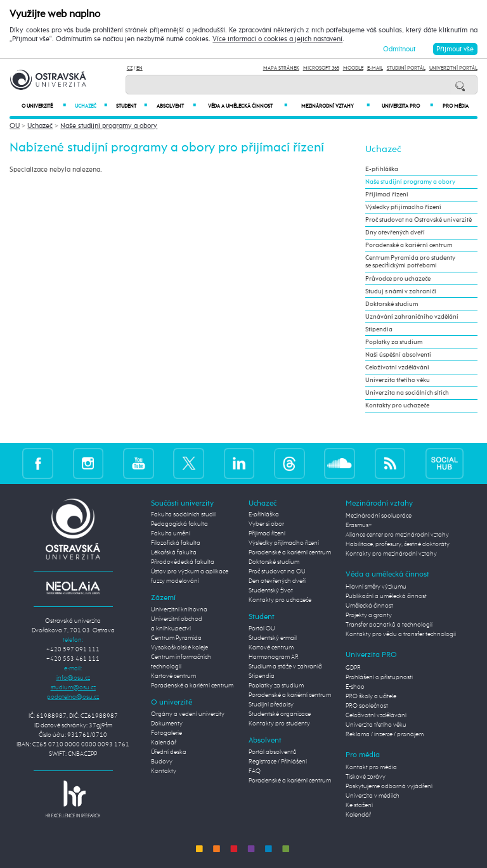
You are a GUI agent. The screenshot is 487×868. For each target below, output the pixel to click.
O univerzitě (44, 106)
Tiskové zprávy (366, 777)
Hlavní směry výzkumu (376, 587)
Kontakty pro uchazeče (397, 405)
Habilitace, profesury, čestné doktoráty (398, 544)
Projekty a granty (369, 615)
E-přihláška (382, 169)
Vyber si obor (266, 524)
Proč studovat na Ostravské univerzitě (419, 220)
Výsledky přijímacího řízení (403, 207)
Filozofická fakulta (176, 543)
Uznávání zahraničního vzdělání (412, 317)
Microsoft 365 (321, 68)
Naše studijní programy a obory (109, 126)
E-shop (355, 687)
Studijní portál (406, 68)
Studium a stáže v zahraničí (285, 667)
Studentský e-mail (273, 638)
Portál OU (262, 629)
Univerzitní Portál (453, 68)
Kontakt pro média (371, 767)
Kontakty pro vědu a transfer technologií (401, 634)
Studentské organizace (280, 714)
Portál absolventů (273, 752)
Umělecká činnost (369, 606)
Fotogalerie (166, 733)
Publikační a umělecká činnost (386, 596)
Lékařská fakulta (174, 552)
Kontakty (164, 771)
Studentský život (271, 590)
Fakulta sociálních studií (183, 514)
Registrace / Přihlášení (278, 762)
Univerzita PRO (408, 106)
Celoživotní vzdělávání (397, 367)
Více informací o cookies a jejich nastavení (277, 39)
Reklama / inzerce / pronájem (385, 734)
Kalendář (164, 743)
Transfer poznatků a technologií (389, 625)
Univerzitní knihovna (179, 610)
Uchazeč (91, 106)
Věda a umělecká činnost (248, 106)
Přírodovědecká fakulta (183, 562)
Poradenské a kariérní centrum (409, 245)
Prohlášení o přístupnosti (379, 677)
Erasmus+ (359, 525)
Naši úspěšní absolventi (398, 355)
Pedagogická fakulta (179, 524)
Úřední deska (169, 752)
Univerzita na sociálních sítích (407, 393)
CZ (130, 68)
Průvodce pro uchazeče (398, 279)
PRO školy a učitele (371, 696)
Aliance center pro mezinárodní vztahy (397, 535)
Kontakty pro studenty (279, 724)
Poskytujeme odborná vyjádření (389, 786)
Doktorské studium (392, 304)
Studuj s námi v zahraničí (401, 291)
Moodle (353, 68)
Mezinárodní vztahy (335, 106)
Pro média (456, 106)
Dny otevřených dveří (395, 233)
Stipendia (379, 329)
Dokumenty (167, 724)
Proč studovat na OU (277, 571)
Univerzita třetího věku (398, 380)
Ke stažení (359, 805)
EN (140, 68)
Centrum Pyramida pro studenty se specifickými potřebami (410, 262)
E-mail (375, 68)
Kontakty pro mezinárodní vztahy (391, 554)
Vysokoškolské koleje (179, 648)
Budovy (162, 762)
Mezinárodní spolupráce (379, 516)
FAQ (255, 771)
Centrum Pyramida (176, 638)
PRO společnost (367, 706)
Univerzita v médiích (373, 796)
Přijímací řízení (387, 195)
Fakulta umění (171, 533)
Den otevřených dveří (277, 581)
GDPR (353, 668)
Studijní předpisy (271, 705)
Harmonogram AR (274, 657)
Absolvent (176, 106)
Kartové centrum (173, 676)
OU (15, 126)
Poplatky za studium (394, 342)
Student (132, 106)
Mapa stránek (281, 68)
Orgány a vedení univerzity (188, 714)
